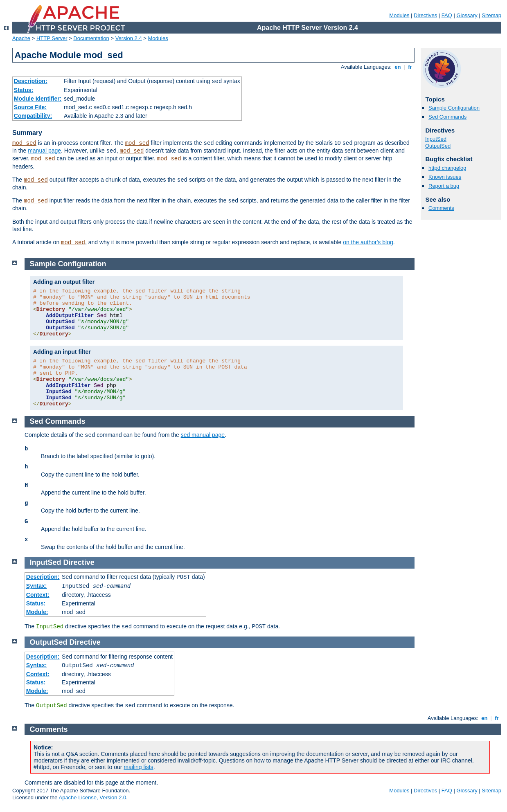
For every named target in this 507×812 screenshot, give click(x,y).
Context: (38, 595)
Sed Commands (447, 117)
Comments (441, 208)
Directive (79, 562)
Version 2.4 (129, 38)
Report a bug (444, 186)
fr (410, 67)
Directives (425, 15)
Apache (21, 38)
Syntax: (37, 586)
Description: (31, 81)
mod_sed (24, 143)
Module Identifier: (38, 99)
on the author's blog (368, 242)
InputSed (436, 139)
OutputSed (438, 146)
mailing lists (138, 767)
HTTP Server (52, 38)
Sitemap (491, 15)
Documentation (91, 38)
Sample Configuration (454, 108)
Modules (399, 15)
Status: (24, 90)
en (398, 67)
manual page (44, 151)
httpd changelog (447, 168)
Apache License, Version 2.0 (92, 797)
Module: (37, 612)
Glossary (467, 15)
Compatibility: (33, 116)
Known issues (445, 177)
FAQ (447, 15)
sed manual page (203, 435)
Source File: (30, 107)
